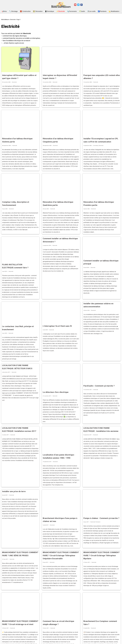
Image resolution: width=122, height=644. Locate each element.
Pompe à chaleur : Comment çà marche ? (100, 495)
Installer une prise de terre (13, 469)
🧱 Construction (28, 11)
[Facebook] (82, 5)
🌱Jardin (80, 11)
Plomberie (98, 499)
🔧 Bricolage (17, 11)
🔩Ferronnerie (71, 11)
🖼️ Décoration (39, 11)
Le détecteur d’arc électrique (54, 375)
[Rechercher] (119, 639)
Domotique (96, 140)
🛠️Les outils (89, 11)
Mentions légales (6, 640)
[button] (116, 11)
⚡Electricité (61, 11)
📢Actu (8, 11)
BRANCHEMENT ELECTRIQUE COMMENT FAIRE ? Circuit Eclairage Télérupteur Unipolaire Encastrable (59, 530)
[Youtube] (75, 5)
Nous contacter (5, 642)
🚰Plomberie (99, 11)
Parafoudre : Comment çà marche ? (98, 369)
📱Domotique (50, 11)
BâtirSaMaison (5, 19)
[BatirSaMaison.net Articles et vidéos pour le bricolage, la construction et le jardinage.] (61, 5)
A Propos (4, 638)
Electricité (13, 19)
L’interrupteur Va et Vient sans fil (56, 312)
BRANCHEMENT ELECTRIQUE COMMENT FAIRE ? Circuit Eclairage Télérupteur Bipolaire (100, 530)
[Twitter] (78, 5)
